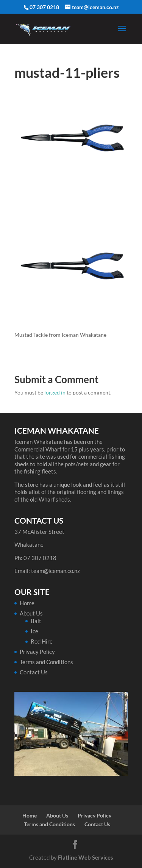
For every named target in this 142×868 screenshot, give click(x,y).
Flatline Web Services (86, 857)
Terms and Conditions (46, 662)
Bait (36, 621)
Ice (34, 631)
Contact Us (34, 672)
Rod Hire (42, 641)
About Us (31, 613)
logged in (55, 392)
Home (27, 603)
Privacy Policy (37, 652)
